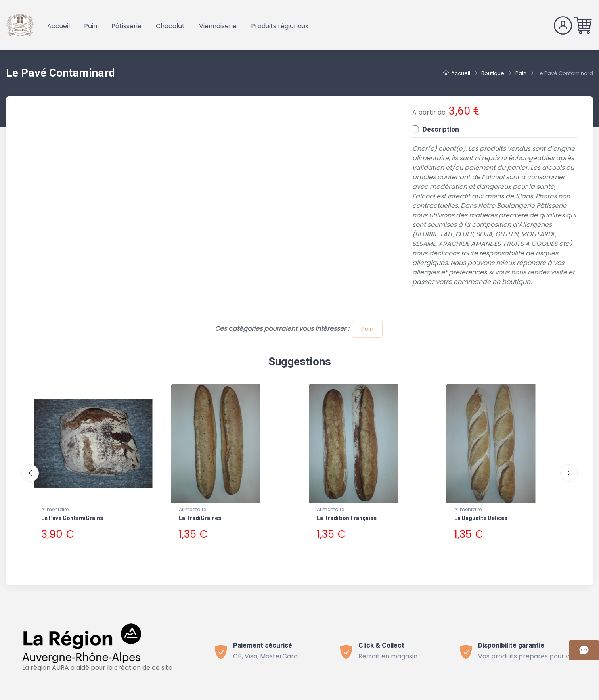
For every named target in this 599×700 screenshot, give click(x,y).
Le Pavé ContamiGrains (72, 518)
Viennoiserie (218, 26)
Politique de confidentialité (304, 695)
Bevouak (119, 695)
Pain (91, 26)
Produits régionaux (280, 26)
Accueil (58, 26)
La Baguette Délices (481, 518)
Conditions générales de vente (209, 695)
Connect (424, 695)
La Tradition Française (347, 518)
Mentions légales (378, 695)
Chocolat (170, 26)
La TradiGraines (200, 518)
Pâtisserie (126, 26)
